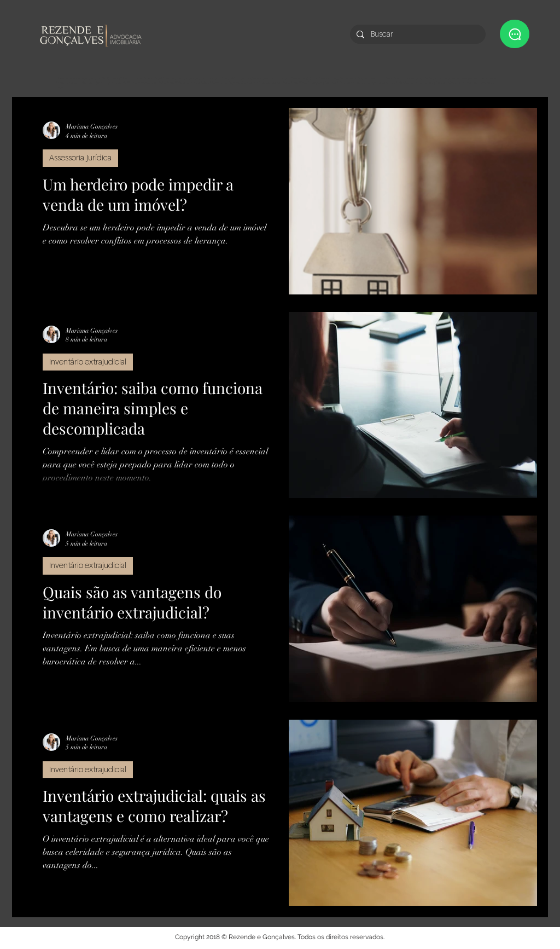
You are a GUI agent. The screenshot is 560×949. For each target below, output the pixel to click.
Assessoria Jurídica (80, 158)
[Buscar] (417, 34)
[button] (515, 34)
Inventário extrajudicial (88, 362)
